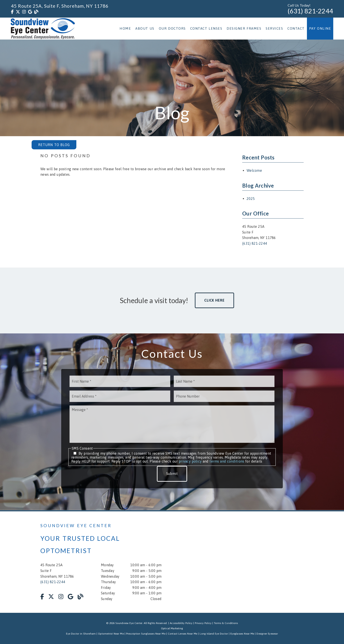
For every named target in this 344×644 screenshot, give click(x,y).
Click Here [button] (214, 300)
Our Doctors (172, 28)
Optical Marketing (172, 628)
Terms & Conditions (226, 623)
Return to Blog (54, 145)
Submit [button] (172, 474)
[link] (12, 12)
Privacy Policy (203, 623)
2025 (251, 199)
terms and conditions (227, 461)
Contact (296, 28)
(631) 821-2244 (310, 11)
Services (274, 28)
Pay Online (320, 28)
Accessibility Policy (181, 623)
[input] (120, 381)
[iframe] (251, 562)
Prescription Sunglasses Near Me (146, 634)
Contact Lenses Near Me (183, 634)
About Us (145, 28)
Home (125, 28)
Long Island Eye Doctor (214, 634)
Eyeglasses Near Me (242, 634)
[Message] (172, 424)
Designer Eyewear (267, 634)
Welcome (254, 170)
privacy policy (190, 461)
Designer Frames (244, 28)
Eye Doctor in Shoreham (81, 634)
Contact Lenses (206, 28)
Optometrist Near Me (111, 634)
